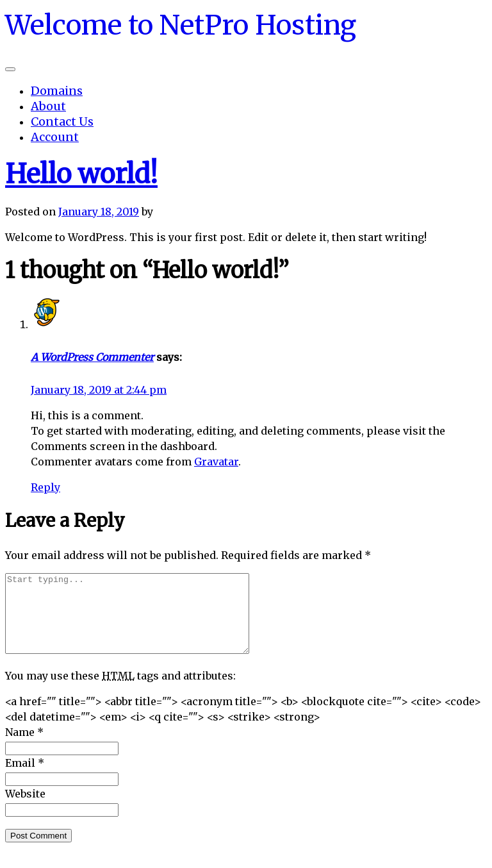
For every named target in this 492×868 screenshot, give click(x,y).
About (48, 106)
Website (25, 809)
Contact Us (62, 121)
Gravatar (216, 462)
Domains (57, 91)
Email (25, 778)
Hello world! (81, 174)
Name (24, 747)
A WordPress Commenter (92, 357)
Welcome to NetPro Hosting (181, 25)
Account (55, 137)
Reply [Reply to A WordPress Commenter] (45, 487)
